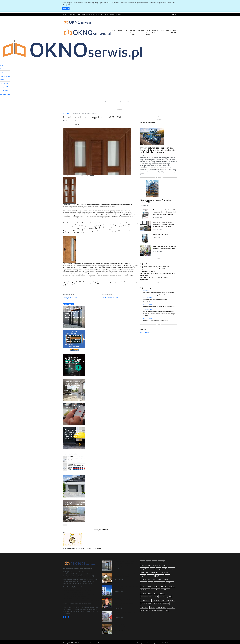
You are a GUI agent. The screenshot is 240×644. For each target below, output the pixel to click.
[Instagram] (69, 617)
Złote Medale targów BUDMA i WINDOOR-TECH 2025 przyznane (82, 548)
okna (143, 562)
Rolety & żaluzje (133, 32)
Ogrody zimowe (173, 32)
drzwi (65, 288)
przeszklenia (156, 590)
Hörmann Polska (146, 593)
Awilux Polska (145, 590)
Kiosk (93, 15)
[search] (175, 34)
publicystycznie (146, 565)
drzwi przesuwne (146, 586)
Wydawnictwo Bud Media (161, 604)
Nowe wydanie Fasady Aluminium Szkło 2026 (156, 201)
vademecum (156, 565)
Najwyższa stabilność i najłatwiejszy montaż (155, 267)
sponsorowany (165, 572)
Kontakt (118, 15)
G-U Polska (170, 583)
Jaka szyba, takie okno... (71, 298)
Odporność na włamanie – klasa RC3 (153, 269)
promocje (151, 576)
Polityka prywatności (102, 15)
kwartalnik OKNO (146, 604)
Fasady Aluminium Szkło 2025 (162, 234)
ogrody (143, 576)
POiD (156, 597)
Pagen (155, 593)
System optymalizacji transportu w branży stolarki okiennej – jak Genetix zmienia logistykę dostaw (158, 150)
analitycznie (145, 572)
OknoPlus (163, 586)
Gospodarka (165, 31)
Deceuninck (156, 600)
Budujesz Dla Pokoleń (168, 600)
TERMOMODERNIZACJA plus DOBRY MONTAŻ (154, 611)
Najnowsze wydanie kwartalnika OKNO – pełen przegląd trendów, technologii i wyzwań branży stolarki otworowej (165, 212)
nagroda (144, 583)
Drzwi (120, 31)
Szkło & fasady (148, 32)
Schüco (156, 586)
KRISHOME (144, 607)
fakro (160, 579)
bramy (165, 565)
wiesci (154, 562)
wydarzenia (160, 576)
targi (154, 579)
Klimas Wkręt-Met (166, 597)
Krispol (162, 593)
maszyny (172, 569)
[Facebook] (65, 617)
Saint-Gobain (166, 590)
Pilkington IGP (161, 607)
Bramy (126, 31)
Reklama (112, 15)
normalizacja (155, 572)
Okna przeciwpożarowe (148, 271)
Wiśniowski (171, 607)
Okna (114, 31)
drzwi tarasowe (159, 583)
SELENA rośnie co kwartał (110, 298)
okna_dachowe (146, 579)
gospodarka (145, 569)
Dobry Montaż (145, 600)
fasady (168, 576)
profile (164, 569)
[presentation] (64, 525)
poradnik (172, 586)
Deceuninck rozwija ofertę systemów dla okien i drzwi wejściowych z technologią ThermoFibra (126, 564)
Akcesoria (140, 31)
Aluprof (166, 579)
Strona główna (86, 15)
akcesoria (162, 562)
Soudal (152, 607)
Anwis (151, 583)
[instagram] (176, 15)
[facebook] (173, 15)
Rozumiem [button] (66, 9)
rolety (158, 569)
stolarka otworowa (147, 597)
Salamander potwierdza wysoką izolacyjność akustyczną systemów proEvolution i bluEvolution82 (163, 224)
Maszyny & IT (155, 32)
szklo (152, 569)
